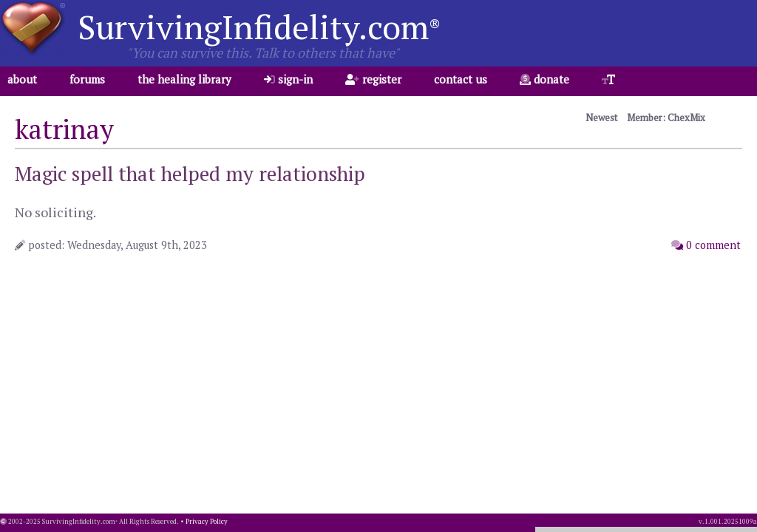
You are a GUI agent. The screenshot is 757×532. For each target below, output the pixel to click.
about (22, 79)
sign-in (288, 79)
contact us (461, 79)
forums (87, 79)
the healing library (184, 79)
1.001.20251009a (731, 522)
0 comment (706, 245)
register (373, 79)
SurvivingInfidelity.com (259, 27)
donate (544, 79)
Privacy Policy (207, 522)
